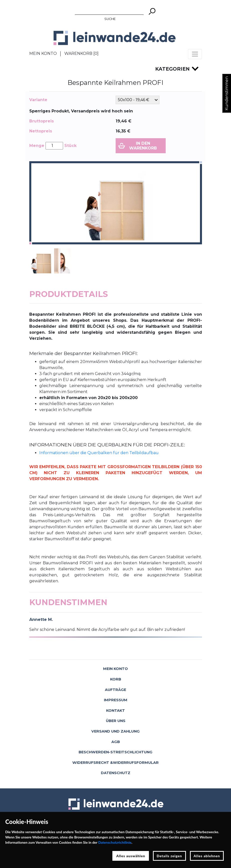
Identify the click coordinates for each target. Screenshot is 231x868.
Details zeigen (169, 856)
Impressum (116, 700)
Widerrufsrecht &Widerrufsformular (115, 763)
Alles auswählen (131, 856)
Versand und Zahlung (115, 731)
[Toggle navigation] (195, 54)
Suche (110, 19)
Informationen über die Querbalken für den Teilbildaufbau (99, 453)
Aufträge (115, 690)
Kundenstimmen (227, 93)
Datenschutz (116, 773)
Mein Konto (43, 53)
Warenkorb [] (81, 53)
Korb (116, 679)
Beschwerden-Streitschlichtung (115, 752)
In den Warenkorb (143, 146)
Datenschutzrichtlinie (115, 842)
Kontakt (115, 711)
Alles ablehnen (207, 856)
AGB (116, 742)
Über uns (116, 721)
